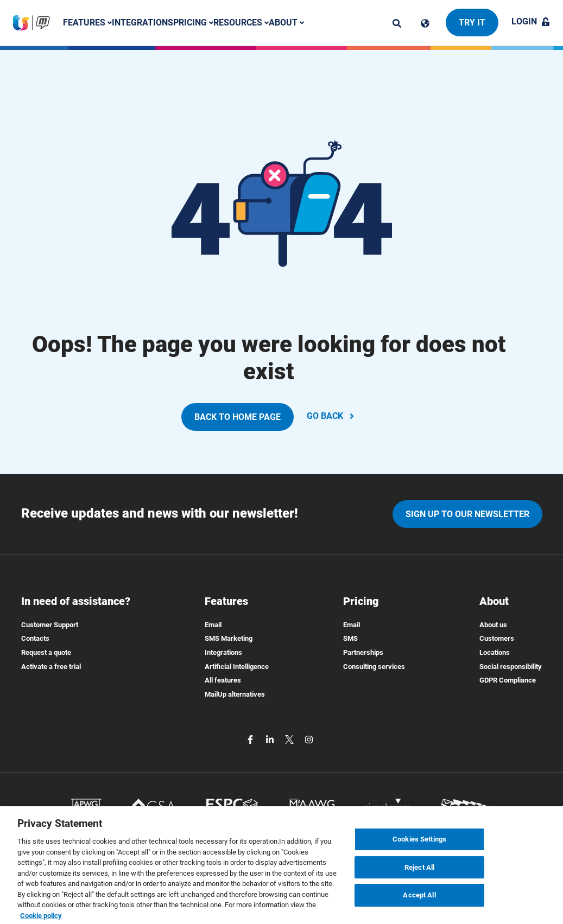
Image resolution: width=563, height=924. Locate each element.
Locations (495, 652)
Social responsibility (511, 667)
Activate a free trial (51, 667)
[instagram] (309, 739)
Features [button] (87, 23)
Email (213, 625)
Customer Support (50, 625)
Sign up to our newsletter (467, 514)
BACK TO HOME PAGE (238, 417)
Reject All (419, 872)
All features (223, 680)
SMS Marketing (229, 638)
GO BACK (331, 416)
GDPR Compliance (508, 680)
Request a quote (46, 652)
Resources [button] (241, 23)
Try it (472, 23)
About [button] (286, 23)
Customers (497, 638)
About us (493, 625)
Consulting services (374, 667)
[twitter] (290, 739)
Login (531, 21)
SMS (350, 638)
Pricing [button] (193, 23)
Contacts (35, 638)
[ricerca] (397, 23)
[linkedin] (271, 739)
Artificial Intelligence (237, 667)
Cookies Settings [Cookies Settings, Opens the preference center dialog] (419, 844)
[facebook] (251, 739)
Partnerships (363, 652)
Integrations (143, 23)
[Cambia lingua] (425, 23)
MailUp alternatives (235, 694)
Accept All (419, 900)
